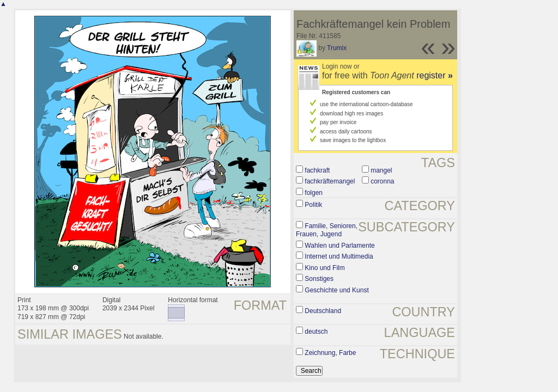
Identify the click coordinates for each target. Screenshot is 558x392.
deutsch (316, 332)
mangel (381, 170)
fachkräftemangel (330, 181)
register (435, 75)
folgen (314, 193)
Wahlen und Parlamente (339, 246)
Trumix (337, 48)
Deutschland (323, 311)
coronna (382, 181)
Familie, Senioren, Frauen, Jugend (327, 230)
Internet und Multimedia (339, 256)
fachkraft (317, 170)
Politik (313, 205)
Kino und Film (325, 268)
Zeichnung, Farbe (330, 353)
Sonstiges (319, 279)
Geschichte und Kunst (336, 290)
